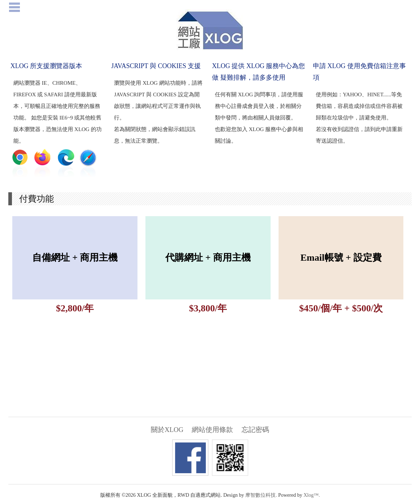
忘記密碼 (255, 430)
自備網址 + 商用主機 (75, 258)
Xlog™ (311, 495)
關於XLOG (167, 430)
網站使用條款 (212, 430)
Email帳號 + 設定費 (341, 258)
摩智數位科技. (261, 495)
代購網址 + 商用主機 (208, 258)
